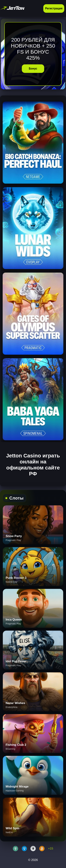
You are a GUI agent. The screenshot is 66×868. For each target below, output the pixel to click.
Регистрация (54, 8)
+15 (51, 848)
